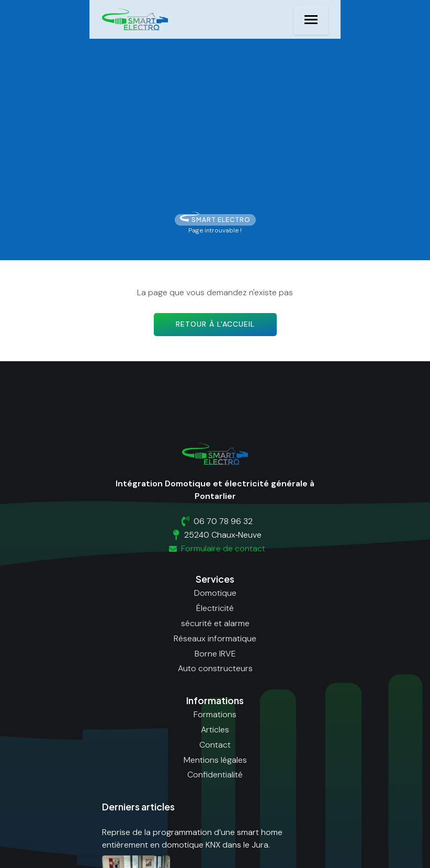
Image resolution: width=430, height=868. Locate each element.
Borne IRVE (215, 654)
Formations (215, 714)
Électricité (215, 608)
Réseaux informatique (215, 638)
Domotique (215, 593)
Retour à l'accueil (215, 324)
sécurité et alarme (215, 623)
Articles (215, 730)
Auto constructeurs (215, 668)
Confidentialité (215, 775)
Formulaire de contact (215, 548)
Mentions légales (215, 760)
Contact (215, 745)
